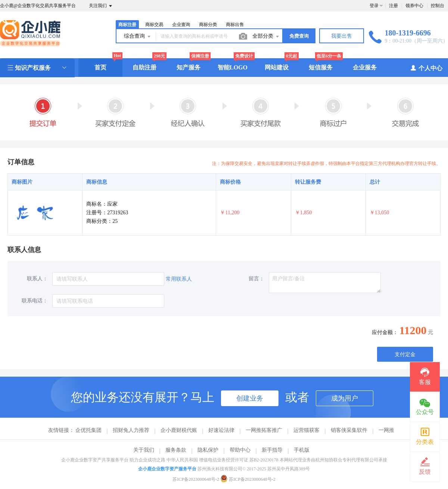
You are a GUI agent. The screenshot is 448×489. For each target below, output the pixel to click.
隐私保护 (208, 450)
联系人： (37, 279)
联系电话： (35, 301)
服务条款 (176, 450)
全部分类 (266, 37)
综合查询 (138, 37)
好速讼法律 (221, 430)
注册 (393, 6)
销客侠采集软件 (349, 430)
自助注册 (144, 67)
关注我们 (101, 6)
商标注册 (127, 25)
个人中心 (426, 68)
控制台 (438, 6)
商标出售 (235, 25)
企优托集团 (88, 430)
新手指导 (272, 450)
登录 (374, 6)
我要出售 (342, 36)
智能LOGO (233, 67)
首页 (100, 67)
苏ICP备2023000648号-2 (196, 479)
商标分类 (208, 25)
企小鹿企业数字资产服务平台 (167, 469)
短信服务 (321, 67)
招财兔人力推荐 (131, 430)
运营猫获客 (307, 430)
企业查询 (181, 25)
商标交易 (154, 25)
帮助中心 (240, 450)
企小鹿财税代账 (179, 430)
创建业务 (250, 398)
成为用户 (345, 398)
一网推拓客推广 (264, 430)
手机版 (302, 450)
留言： (256, 279)
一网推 (386, 430)
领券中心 (414, 6)
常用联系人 (179, 279)
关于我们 (144, 450)
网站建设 (277, 67)
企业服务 (365, 67)
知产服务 (189, 67)
